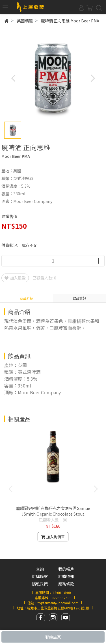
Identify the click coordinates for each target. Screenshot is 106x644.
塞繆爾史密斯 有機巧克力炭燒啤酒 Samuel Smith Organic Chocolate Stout (53, 511)
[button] (93, 78)
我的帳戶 (66, 569)
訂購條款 (40, 576)
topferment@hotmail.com (58, 603)
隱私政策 (40, 584)
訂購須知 (66, 576)
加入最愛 (15, 278)
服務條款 (66, 584)
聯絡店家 (53, 637)
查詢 (40, 569)
